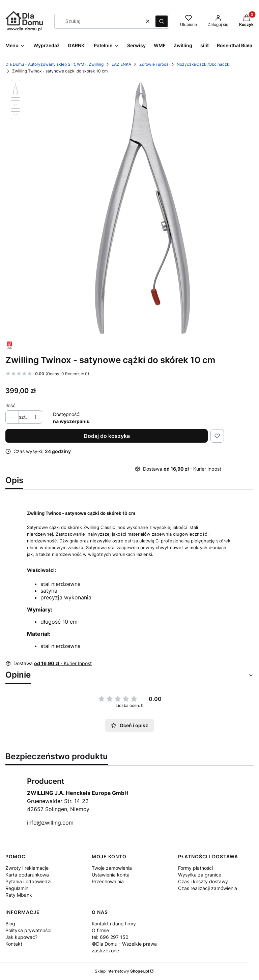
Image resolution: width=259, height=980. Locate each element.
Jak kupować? (21, 937)
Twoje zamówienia (112, 868)
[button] (162, 21)
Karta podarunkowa (27, 875)
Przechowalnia (108, 881)
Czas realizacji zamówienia (208, 888)
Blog (10, 924)
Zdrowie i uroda (154, 64)
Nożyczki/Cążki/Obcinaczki (204, 64)
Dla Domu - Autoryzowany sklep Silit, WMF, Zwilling (54, 64)
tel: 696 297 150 (110, 937)
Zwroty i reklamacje (27, 868)
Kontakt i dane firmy (114, 924)
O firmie (100, 930)
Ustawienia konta (111, 875)
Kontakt (14, 944)
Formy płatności (195, 868)
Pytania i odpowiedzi (28, 881)
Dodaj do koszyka (107, 436)
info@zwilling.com (50, 823)
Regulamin (17, 888)
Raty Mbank (19, 895)
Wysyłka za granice (200, 875)
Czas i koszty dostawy (203, 881)
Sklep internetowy (122, 971)
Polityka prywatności (28, 930)
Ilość (10, 405)
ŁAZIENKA (121, 64)
